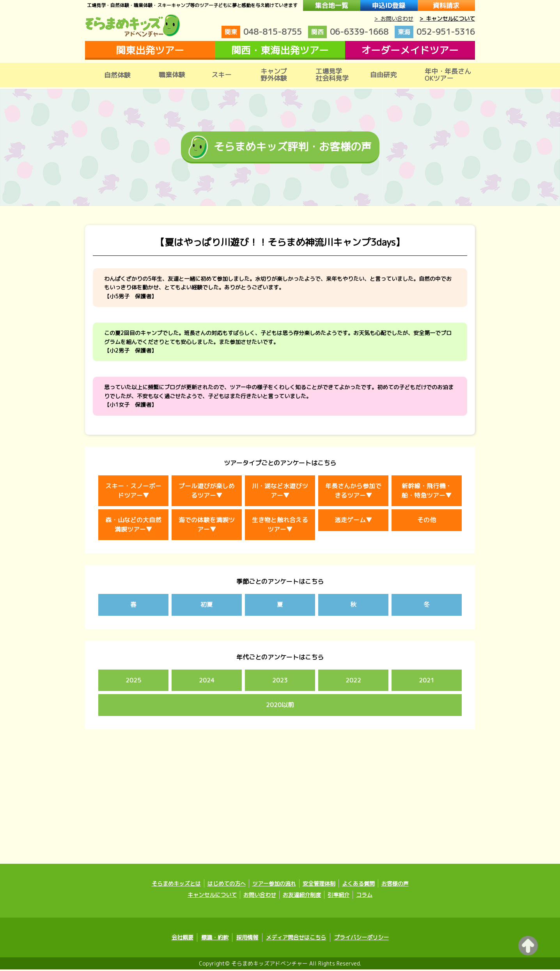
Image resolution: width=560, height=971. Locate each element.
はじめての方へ (227, 885)
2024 (207, 682)
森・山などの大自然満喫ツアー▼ (133, 526)
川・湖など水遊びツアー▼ (280, 492)
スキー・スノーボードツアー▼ (133, 492)
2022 (353, 682)
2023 (280, 682)
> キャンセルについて (447, 19)
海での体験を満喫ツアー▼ (207, 526)
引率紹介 (338, 897)
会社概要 (185, 939)
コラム (364, 897)
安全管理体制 (319, 885)
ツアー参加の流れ (274, 885)
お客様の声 (395, 885)
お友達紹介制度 (302, 897)
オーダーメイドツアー (410, 50)
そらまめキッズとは (176, 885)
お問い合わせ (260, 897)
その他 (427, 521)
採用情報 (247, 939)
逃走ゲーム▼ (353, 521)
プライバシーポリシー (359, 939)
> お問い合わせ (394, 19)
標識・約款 (216, 939)
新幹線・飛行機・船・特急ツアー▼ (427, 492)
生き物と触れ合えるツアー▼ (280, 526)
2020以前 (280, 707)
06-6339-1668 (348, 32)
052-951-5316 (435, 32)
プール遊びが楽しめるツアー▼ (207, 492)
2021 (427, 682)
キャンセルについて (212, 897)
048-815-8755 (262, 32)
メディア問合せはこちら (295, 939)
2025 (133, 682)
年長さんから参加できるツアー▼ (353, 492)
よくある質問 (358, 885)
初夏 (207, 606)
